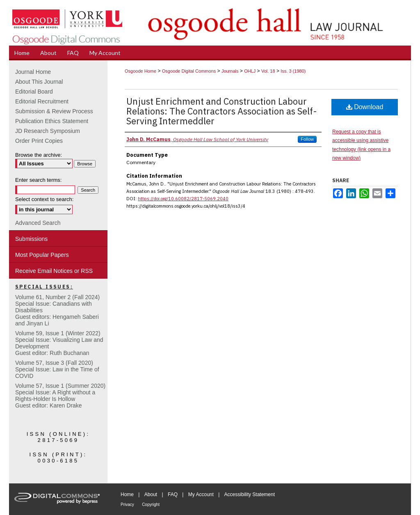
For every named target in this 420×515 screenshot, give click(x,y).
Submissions (31, 239)
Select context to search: (44, 199)
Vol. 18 (268, 71)
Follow (307, 139)
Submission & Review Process (54, 111)
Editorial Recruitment (42, 101)
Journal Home (33, 72)
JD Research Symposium (48, 131)
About (151, 494)
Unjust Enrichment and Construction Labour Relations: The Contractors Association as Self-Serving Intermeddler (222, 111)
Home (127, 494)
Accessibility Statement (250, 494)
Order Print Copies (39, 141)
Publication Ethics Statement (52, 121)
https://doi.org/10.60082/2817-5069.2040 (183, 199)
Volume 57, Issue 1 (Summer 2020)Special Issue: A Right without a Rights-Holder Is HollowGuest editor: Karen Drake (60, 396)
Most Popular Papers (42, 255)
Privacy (127, 505)
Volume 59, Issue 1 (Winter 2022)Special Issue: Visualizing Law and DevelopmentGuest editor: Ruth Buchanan (59, 343)
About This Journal (39, 82)
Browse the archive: (39, 155)
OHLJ (250, 71)
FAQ (173, 494)
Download (365, 107)
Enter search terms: (38, 180)
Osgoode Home (140, 71)
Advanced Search (38, 223)
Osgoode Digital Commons (189, 71)
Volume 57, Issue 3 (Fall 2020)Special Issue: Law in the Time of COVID (57, 369)
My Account (201, 494)
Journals (230, 71)
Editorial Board (34, 92)
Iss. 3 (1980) (293, 71)
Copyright (151, 505)
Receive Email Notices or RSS (54, 271)
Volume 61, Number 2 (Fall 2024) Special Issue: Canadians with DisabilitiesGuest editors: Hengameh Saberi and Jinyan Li (57, 310)
